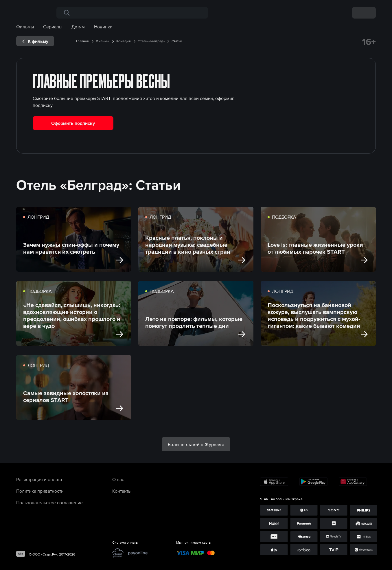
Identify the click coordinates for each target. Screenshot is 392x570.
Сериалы (53, 27)
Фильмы (25, 27)
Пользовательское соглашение (49, 503)
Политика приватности (40, 491)
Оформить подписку (73, 123)
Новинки (103, 27)
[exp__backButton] (35, 41)
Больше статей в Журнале (196, 444)
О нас (118, 479)
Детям (78, 27)
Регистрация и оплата (39, 479)
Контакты (122, 491)
